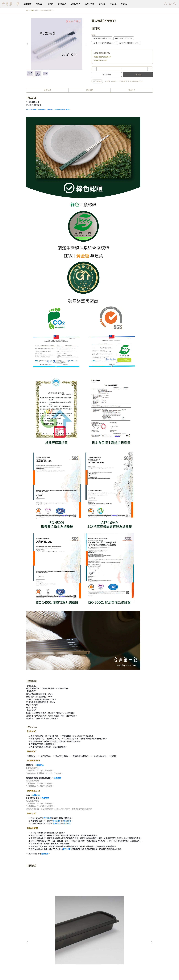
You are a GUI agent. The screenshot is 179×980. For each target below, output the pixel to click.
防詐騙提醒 (99, 952)
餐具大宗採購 (89, 4)
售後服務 (45, 854)
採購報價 (38, 952)
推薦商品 (39, 4)
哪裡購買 (48, 952)
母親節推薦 (28, 4)
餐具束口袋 (105, 904)
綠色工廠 (113, 4)
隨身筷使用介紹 (38, 930)
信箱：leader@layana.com (36, 966)
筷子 (28, 930)
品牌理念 (29, 952)
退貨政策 (67, 823)
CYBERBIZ (80, 974)
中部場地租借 (58, 952)
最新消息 (102, 4)
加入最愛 (97, 81)
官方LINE (47, 818)
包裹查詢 (40, 765)
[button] (86, 44)
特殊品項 (74, 905)
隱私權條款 (88, 952)
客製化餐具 (62, 4)
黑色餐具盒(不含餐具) (43, 904)
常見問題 (56, 823)
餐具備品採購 (31, 933)
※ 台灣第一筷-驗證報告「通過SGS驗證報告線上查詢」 (49, 109)
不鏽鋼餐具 (59, 930)
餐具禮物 (69, 930)
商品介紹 (47, 90)
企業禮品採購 (75, 4)
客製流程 (56, 821)
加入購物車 (107, 74)
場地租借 (124, 4)
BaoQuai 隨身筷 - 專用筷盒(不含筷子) (136, 906)
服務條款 (69, 952)
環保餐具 (50, 4)
